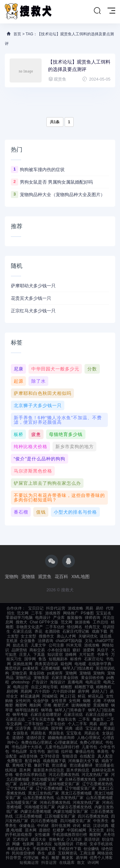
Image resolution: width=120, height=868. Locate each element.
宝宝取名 (74, 733)
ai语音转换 (29, 756)
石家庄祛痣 (73, 715)
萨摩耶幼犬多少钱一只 (33, 286)
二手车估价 (55, 627)
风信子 (103, 650)
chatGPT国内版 (69, 641)
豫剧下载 (42, 765)
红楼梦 (59, 830)
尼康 (19, 369)
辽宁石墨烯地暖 (49, 788)
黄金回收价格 (92, 678)
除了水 (39, 381)
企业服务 (28, 641)
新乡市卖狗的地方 (75, 447)
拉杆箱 (67, 751)
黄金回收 (37, 673)
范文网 (23, 613)
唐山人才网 (66, 636)
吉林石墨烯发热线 (80, 779)
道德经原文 (36, 738)
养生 (41, 853)
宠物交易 (19, 673)
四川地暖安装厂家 (76, 821)
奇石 (45, 858)
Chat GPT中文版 (44, 622)
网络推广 (71, 613)
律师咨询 (92, 618)
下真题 (39, 655)
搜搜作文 (46, 636)
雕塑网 (21, 705)
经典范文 (92, 627)
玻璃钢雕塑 (81, 705)
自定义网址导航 (44, 687)
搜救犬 (21, 622)
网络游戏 (105, 853)
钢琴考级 (20, 715)
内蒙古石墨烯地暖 (36, 812)
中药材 (43, 826)
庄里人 (25, 655)
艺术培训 (20, 839)
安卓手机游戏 (101, 844)
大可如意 (87, 655)
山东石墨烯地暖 (100, 798)
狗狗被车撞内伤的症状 (42, 169)
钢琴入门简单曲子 (70, 710)
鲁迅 (42, 659)
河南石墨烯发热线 (55, 803)
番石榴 (21, 512)
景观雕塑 (101, 705)
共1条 (55, 122)
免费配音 (15, 761)
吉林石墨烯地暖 (33, 784)
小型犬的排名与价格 (75, 512)
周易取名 (38, 733)
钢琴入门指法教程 (78, 668)
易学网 (84, 691)
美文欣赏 (96, 830)
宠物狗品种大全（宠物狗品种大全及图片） (62, 195)
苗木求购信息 (78, 770)
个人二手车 (77, 724)
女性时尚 (23, 701)
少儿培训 (74, 839)
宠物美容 (41, 678)
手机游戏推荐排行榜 (70, 835)
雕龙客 (68, 858)
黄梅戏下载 (22, 765)
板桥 (19, 434)
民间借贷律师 (23, 853)
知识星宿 (55, 655)
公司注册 (56, 645)
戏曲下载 (100, 631)
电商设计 (43, 618)
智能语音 (70, 756)
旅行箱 (53, 751)
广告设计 (40, 682)
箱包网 (66, 664)
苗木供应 (44, 844)
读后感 (106, 636)
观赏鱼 (45, 577)
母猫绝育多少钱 (66, 434)
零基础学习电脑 (19, 618)
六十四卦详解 (64, 691)
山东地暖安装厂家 (22, 803)
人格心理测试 (89, 738)
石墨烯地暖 (51, 668)
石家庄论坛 (94, 659)
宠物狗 (12, 577)
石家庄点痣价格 (99, 715)
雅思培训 (13, 668)
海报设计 (58, 682)
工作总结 (100, 622)
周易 (89, 608)
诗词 (76, 826)
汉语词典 (101, 826)
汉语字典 (23, 728)
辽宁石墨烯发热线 (98, 784)
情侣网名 (75, 627)
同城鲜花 (50, 696)
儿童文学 (38, 645)
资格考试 (56, 839)
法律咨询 (45, 641)
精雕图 (66, 687)
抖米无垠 (74, 645)
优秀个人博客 (101, 858)
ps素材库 (31, 668)
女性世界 (59, 701)
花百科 (61, 577)
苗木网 (25, 770)
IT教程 (81, 844)
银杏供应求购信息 (31, 775)
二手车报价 (34, 724)
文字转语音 (50, 756)
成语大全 (38, 839)
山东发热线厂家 (70, 798)
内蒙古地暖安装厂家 (71, 812)
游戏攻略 (76, 608)
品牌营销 (19, 650)
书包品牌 (19, 751)
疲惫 (36, 434)
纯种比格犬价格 (31, 447)
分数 (92, 369)
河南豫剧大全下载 (84, 761)
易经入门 (100, 691)
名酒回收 (52, 631)
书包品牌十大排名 (27, 747)
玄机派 (12, 641)
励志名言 (20, 645)
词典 (69, 728)
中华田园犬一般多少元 (55, 369)
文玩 (89, 641)
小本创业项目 (59, 650)
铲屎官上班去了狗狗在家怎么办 (47, 483)
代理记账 (31, 858)
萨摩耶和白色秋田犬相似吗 (43, 393)
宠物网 (71, 673)
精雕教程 (104, 687)
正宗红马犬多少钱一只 (33, 311)
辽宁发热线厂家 (20, 788)
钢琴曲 (47, 710)
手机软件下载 (70, 849)
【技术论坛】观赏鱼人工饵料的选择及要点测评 (79, 65)
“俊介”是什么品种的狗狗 (40, 459)
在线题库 (67, 863)
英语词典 (41, 728)
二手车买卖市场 (41, 719)
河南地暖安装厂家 (40, 807)
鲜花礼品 (96, 696)
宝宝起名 (104, 613)
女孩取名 (20, 733)
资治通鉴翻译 (81, 765)
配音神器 (33, 761)
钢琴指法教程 (27, 710)
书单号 (103, 655)
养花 (38, 631)
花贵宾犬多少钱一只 (31, 298)
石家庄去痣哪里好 (46, 715)
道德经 (18, 738)
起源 (19, 381)
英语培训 (92, 839)
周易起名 (92, 733)
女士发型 (28, 636)
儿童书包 (89, 747)
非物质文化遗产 (29, 627)
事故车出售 (67, 719)
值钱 (41, 512)
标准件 (76, 659)
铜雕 (87, 701)
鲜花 (82, 696)
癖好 (76, 650)
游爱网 (89, 650)
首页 (17, 34)
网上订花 (68, 696)
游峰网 (71, 655)
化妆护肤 (41, 701)
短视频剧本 (58, 659)
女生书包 (37, 751)
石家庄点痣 (22, 631)
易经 (100, 608)
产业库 (59, 618)
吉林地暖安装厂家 (64, 784)
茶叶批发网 (61, 826)
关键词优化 (88, 636)
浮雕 (47, 705)
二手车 (37, 613)
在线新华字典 (100, 664)
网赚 (16, 844)
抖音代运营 (56, 608)
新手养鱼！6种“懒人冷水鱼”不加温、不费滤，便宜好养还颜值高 (58, 420)
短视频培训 (64, 844)
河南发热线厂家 (86, 803)
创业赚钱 (91, 849)
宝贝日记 (36, 608)
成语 (79, 728)
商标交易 (37, 650)
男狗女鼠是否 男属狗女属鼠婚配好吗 (56, 182)
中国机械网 (76, 830)
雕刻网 (35, 705)
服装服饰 (75, 618)
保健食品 (27, 826)
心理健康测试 (66, 742)
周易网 (26, 691)
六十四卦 (42, 691)
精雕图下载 (84, 687)
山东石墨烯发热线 (39, 798)
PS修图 (87, 613)
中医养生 (101, 821)
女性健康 (42, 835)
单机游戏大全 (19, 849)
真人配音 (105, 756)
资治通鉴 (59, 765)
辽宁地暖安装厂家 (80, 788)
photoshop (20, 682)
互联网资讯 (68, 853)
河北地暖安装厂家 (47, 779)
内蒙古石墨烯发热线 (75, 807)
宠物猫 (28, 577)
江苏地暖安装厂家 (60, 816)
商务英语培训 (46, 664)
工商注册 (87, 853)
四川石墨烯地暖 (44, 821)
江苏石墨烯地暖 (29, 816)
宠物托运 (23, 678)
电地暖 (80, 664)
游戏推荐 (53, 613)
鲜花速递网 (30, 696)
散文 (81, 863)
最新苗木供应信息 (49, 770)
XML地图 (80, 577)
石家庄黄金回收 (65, 678)
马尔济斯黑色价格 (33, 471)
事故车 (98, 719)
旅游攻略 (83, 622)
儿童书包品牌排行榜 (62, 747)
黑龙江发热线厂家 (44, 793)
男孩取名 (56, 733)
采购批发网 (23, 664)
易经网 (12, 691)
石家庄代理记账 (76, 631)
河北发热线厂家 (95, 775)
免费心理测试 (91, 742)
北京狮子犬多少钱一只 (38, 405)
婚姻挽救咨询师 (61, 738)
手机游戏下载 (44, 849)
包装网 (28, 844)
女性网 (75, 701)
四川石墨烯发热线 (93, 816)
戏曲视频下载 (54, 761)
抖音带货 (13, 858)
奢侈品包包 (85, 751)
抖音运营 (49, 863)
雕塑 (55, 858)
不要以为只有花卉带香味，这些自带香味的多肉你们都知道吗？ (59, 498)
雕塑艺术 (61, 705)
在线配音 (87, 756)
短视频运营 (29, 863)
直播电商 (75, 682)
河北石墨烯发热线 (64, 775)
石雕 (97, 701)
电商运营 (93, 682)
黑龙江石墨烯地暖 (76, 793)
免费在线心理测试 (36, 742)
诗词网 (93, 863)
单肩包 (103, 751)
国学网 (30, 659)
